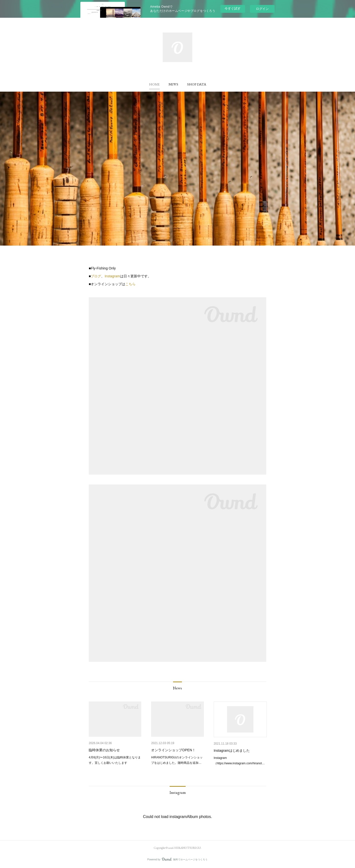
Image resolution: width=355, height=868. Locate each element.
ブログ (96, 276)
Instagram (112, 276)
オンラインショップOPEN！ (173, 750)
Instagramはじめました (232, 751)
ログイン (262, 9)
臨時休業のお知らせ (104, 750)
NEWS (173, 84)
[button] (154, 84)
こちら (130, 284)
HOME (154, 84)
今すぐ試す (233, 8)
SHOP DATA (197, 84)
